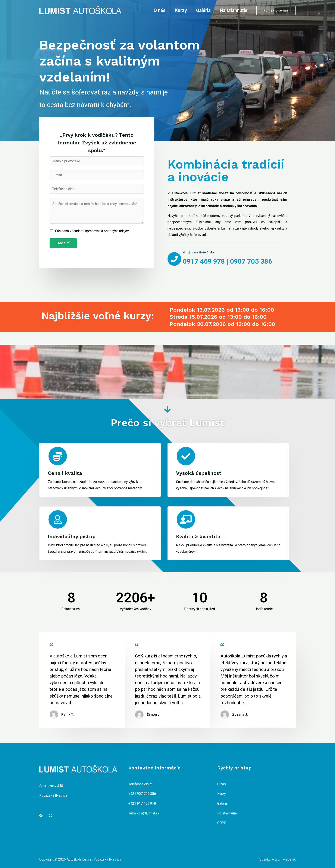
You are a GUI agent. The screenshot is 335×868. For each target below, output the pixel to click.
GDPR (222, 823)
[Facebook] (41, 815)
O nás (160, 10)
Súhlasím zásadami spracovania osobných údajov (92, 231)
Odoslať (63, 243)
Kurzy (181, 10)
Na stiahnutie (234, 10)
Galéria (203, 10)
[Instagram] (51, 815)
